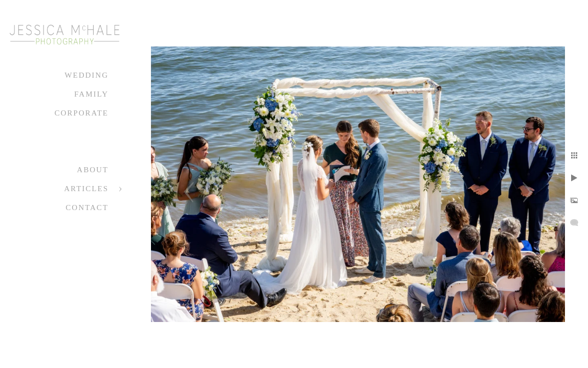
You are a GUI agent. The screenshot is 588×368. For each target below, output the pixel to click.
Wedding (86, 75)
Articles (86, 189)
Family (91, 94)
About (93, 170)
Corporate (81, 113)
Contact (87, 208)
